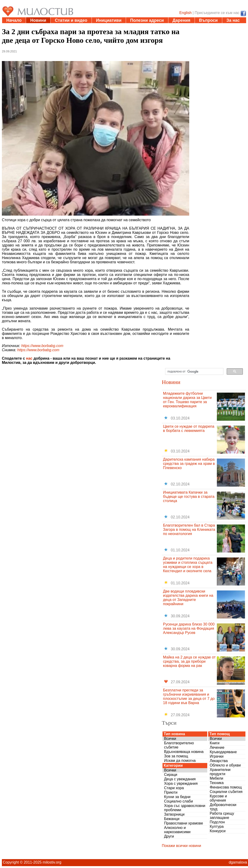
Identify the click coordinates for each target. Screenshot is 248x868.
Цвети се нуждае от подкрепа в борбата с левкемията (189, 429)
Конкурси (218, 831)
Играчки (217, 756)
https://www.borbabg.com (42, 346)
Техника (217, 783)
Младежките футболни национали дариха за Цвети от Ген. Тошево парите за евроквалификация (187, 400)
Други (169, 836)
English (185, 13)
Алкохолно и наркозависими (177, 830)
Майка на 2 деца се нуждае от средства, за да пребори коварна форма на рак (189, 661)
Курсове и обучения (218, 798)
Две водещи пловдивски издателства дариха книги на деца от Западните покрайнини (188, 598)
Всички (170, 739)
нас (29, 358)
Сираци (170, 775)
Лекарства (219, 761)
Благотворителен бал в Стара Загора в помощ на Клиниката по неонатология (189, 530)
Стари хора (174, 788)
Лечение (217, 747)
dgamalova (238, 862)
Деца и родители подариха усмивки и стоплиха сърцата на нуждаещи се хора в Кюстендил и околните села (188, 565)
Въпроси (208, 20)
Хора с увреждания (181, 783)
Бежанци (172, 819)
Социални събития (226, 792)
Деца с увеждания (180, 779)
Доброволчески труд (223, 807)
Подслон (217, 822)
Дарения (181, 20)
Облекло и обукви (225, 765)
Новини (38, 20)
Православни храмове (183, 823)
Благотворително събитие (179, 745)
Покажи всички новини (181, 846)
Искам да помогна (180, 761)
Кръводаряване (223, 752)
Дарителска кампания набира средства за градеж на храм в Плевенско (189, 464)
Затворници (174, 814)
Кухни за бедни (177, 797)
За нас (233, 20)
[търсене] (194, 372)
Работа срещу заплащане (222, 816)
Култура (217, 826)
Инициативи (109, 20)
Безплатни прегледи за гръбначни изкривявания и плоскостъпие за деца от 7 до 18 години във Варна (189, 696)
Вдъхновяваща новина (184, 752)
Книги (215, 743)
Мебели (216, 778)
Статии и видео (71, 20)
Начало (14, 20)
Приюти (171, 792)
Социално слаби (178, 801)
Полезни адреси (147, 20)
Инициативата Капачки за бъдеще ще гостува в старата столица (189, 497)
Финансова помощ (226, 787)
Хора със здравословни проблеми (185, 808)
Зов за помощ (176, 756)
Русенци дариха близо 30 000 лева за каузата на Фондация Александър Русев (189, 628)
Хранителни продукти (220, 772)
